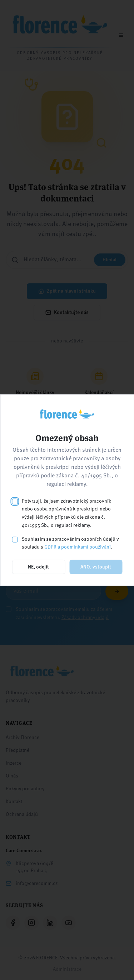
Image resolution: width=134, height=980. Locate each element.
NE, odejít (38, 567)
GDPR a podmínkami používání (78, 547)
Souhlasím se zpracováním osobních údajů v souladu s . (70, 543)
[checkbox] (15, 501)
